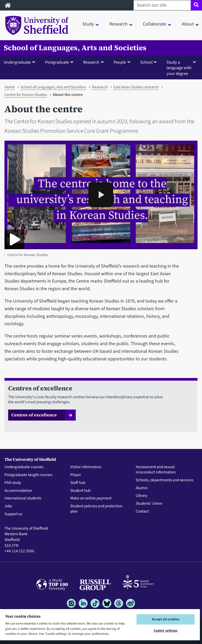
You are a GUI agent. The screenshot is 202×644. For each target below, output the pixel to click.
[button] (21, 62)
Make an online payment (91, 498)
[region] (100, 626)
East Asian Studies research (136, 87)
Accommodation (18, 491)
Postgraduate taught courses (28, 475)
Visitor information (86, 467)
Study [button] (88, 24)
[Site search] (196, 5)
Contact (142, 512)
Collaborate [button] (155, 24)
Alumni (142, 488)
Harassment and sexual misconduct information (156, 470)
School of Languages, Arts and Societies (75, 48)
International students (23, 498)
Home (10, 87)
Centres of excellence (34, 415)
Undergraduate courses (24, 467)
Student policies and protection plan (96, 509)
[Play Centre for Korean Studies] (14, 239)
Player (76, 475)
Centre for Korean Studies (26, 95)
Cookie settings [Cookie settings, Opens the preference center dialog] (166, 631)
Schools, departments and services (165, 480)
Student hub (80, 491)
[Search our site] (162, 5)
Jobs (8, 506)
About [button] (188, 24)
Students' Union (149, 504)
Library (142, 496)
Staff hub (78, 483)
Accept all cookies (166, 619)
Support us (13, 514)
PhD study (13, 483)
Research (100, 87)
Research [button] (118, 24)
